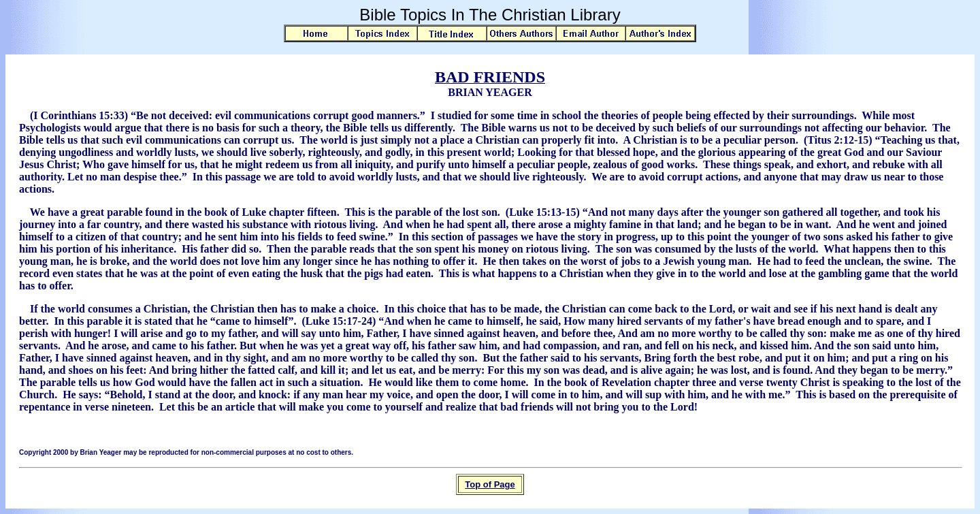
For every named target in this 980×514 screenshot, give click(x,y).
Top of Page (490, 484)
